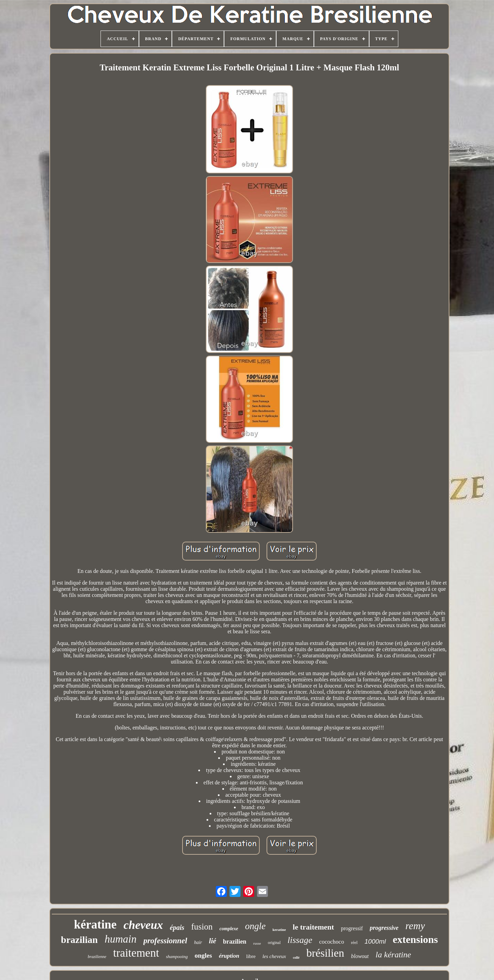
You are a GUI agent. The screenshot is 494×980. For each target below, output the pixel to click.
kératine (95, 925)
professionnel (165, 941)
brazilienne (97, 957)
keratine (279, 930)
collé (296, 958)
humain (121, 939)
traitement (136, 953)
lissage (300, 940)
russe (257, 943)
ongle (255, 926)
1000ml (375, 941)
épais (177, 927)
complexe (229, 929)
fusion (202, 927)
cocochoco (332, 942)
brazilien (235, 942)
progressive (384, 928)
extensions (415, 939)
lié (213, 941)
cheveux (143, 925)
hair (198, 942)
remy (415, 926)
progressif (352, 928)
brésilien (325, 953)
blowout (360, 956)
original (274, 943)
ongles (203, 955)
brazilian (79, 940)
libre (251, 956)
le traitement (313, 927)
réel (354, 942)
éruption (229, 956)
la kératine (393, 955)
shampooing (177, 956)
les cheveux (274, 956)
